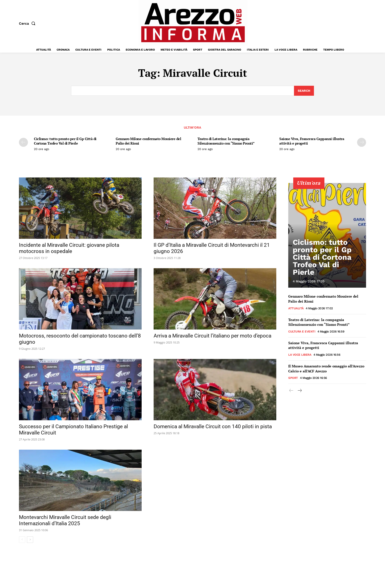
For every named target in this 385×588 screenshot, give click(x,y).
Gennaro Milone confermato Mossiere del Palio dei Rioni (148, 142)
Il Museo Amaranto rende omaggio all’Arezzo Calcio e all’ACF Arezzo (326, 369)
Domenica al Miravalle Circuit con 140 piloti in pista (213, 427)
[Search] (304, 91)
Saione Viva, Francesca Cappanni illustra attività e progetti (312, 142)
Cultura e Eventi (302, 332)
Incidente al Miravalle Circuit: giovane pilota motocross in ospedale (69, 249)
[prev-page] (23, 143)
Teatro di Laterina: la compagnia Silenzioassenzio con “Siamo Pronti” (226, 142)
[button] (28, 23)
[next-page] (362, 143)
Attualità (296, 309)
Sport (293, 379)
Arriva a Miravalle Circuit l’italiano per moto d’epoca (212, 336)
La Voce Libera (300, 355)
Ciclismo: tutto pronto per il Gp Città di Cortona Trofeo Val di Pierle (65, 142)
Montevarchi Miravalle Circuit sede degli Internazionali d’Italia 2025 (65, 521)
